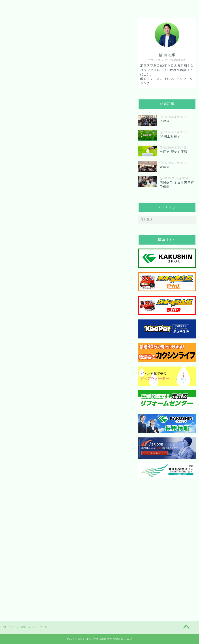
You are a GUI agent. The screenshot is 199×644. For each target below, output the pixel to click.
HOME (15, 6)
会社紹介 (38, 6)
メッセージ (65, 6)
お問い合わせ (96, 6)
